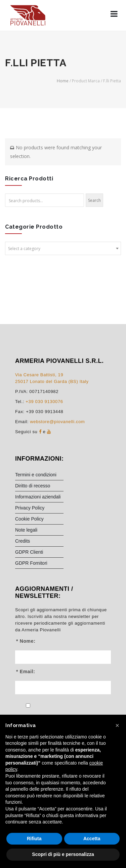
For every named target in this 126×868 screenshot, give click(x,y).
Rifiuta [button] (34, 839)
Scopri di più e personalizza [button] (63, 854)
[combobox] (63, 248)
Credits (23, 541)
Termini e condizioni (36, 475)
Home (63, 81)
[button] (117, 725)
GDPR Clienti (29, 552)
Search (94, 200)
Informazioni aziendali (38, 497)
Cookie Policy (29, 519)
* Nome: (26, 641)
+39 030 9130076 (44, 402)
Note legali (26, 530)
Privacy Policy (30, 508)
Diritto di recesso (33, 486)
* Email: (26, 672)
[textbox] (63, 249)
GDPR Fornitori (31, 563)
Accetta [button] (92, 839)
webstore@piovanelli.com (57, 422)
